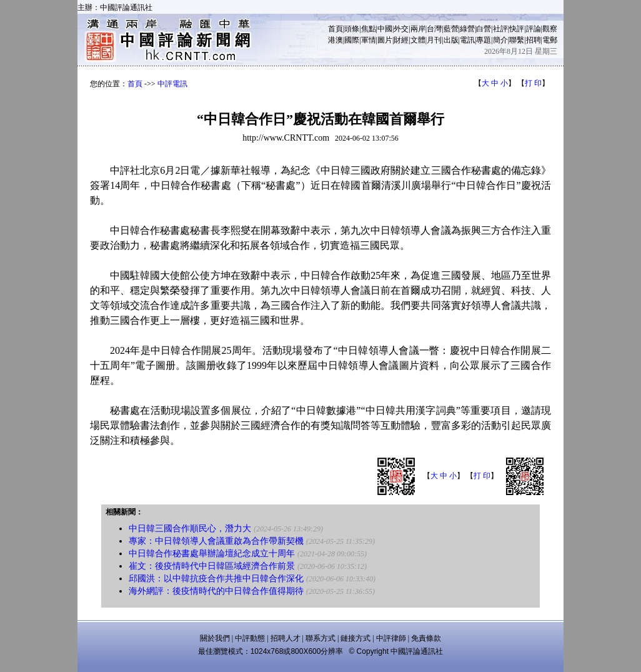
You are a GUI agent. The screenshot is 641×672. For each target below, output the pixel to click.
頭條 (352, 29)
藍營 (451, 29)
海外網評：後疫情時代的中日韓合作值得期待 (216, 591)
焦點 (369, 29)
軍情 (369, 40)
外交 (401, 29)
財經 (401, 40)
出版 (451, 40)
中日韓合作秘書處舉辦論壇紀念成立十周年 (212, 554)
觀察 (550, 29)
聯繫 (517, 40)
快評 (517, 29)
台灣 (434, 29)
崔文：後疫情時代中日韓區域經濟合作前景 (212, 566)
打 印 (533, 83)
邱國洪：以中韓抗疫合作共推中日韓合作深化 (216, 579)
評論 (534, 29)
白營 (484, 29)
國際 (352, 40)
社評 (500, 29)
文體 (418, 40)
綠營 (467, 29)
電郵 (550, 40)
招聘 (534, 40)
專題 (484, 40)
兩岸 (418, 29)
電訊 (467, 40)
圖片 (385, 40)
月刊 (434, 40)
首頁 (335, 29)
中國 (385, 29)
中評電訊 (172, 84)
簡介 (500, 40)
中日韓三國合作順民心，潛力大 (190, 529)
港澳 (335, 40)
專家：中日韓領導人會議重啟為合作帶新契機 (216, 541)
